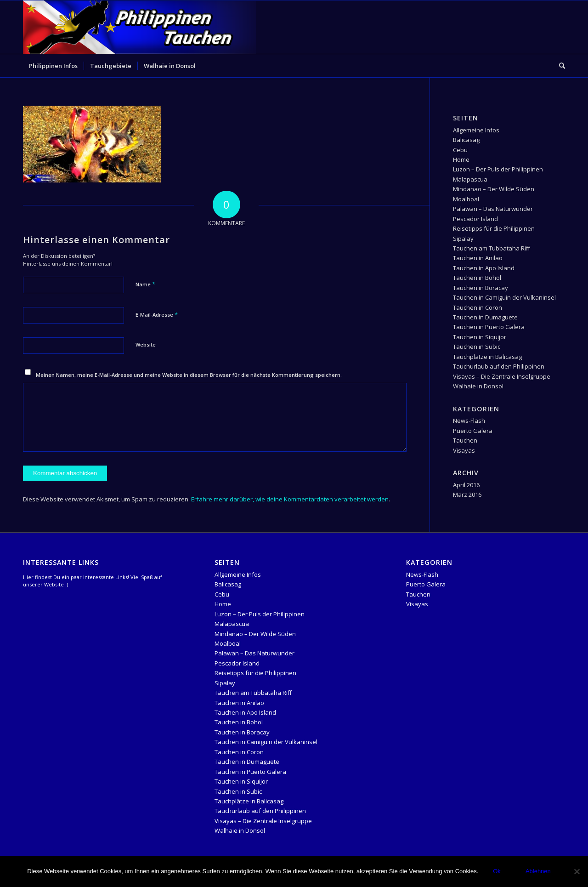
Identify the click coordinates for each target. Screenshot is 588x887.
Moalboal (466, 199)
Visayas (464, 450)
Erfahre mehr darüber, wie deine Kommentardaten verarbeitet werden (290, 499)
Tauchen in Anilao (478, 258)
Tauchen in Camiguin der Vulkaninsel (504, 297)
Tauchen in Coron (478, 307)
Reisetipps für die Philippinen (494, 228)
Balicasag (466, 140)
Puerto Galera (473, 431)
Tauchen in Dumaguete (485, 317)
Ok (497, 871)
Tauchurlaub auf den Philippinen (499, 366)
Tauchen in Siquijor (480, 337)
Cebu (460, 150)
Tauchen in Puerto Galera (489, 327)
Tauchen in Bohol (477, 278)
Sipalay (463, 239)
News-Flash (469, 421)
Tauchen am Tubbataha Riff (492, 248)
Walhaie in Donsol (478, 386)
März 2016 (467, 495)
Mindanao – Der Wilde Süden (494, 189)
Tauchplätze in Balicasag (487, 357)
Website (146, 344)
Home (461, 159)
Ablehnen (538, 871)
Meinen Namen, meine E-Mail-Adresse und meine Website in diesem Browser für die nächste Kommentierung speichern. (189, 375)
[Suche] (559, 66)
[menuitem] (53, 66)
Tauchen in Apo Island (484, 268)
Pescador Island (475, 219)
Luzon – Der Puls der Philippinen (498, 169)
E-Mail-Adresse (157, 314)
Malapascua (470, 179)
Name (145, 284)
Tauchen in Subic (477, 347)
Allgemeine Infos (476, 130)
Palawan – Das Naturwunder (493, 209)
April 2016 (466, 485)
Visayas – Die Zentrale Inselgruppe (502, 376)
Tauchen (465, 440)
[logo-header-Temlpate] (139, 27)
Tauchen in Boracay (481, 288)
